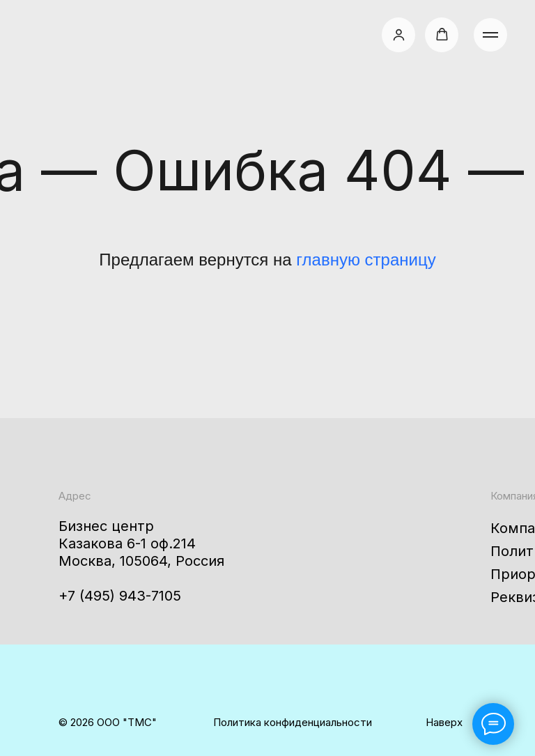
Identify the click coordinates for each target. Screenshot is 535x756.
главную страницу (366, 260)
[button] (399, 34)
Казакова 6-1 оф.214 (127, 543)
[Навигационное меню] (490, 35)
